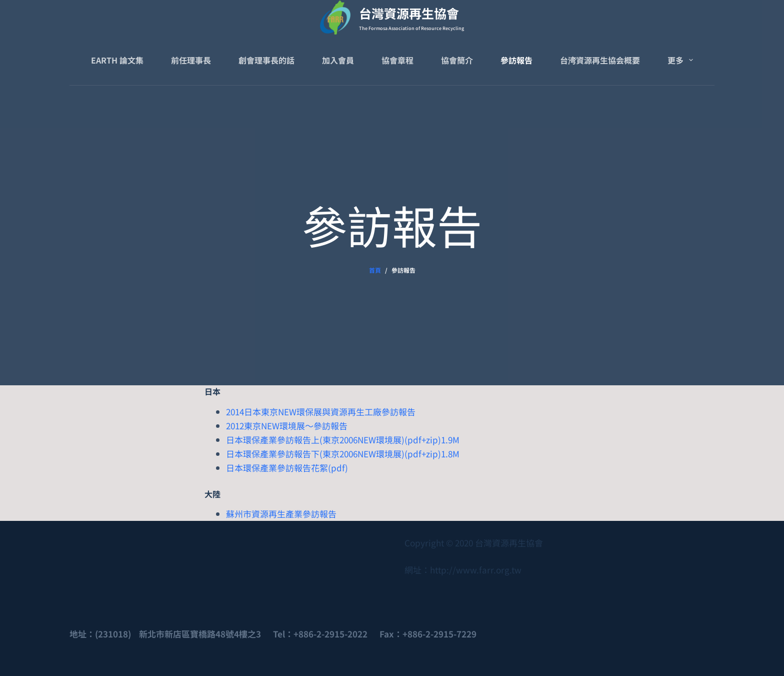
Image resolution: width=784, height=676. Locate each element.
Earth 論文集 (117, 60)
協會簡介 (457, 60)
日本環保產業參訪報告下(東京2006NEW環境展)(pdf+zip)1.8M (343, 454)
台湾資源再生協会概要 (600, 60)
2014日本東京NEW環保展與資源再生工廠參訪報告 (321, 412)
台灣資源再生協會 (409, 13)
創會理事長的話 (266, 60)
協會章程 (397, 60)
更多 (682, 60)
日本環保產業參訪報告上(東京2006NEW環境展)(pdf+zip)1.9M (343, 440)
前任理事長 (191, 60)
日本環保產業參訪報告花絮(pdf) (287, 468)
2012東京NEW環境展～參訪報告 (287, 426)
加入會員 (338, 60)
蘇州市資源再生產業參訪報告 (281, 514)
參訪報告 (516, 60)
